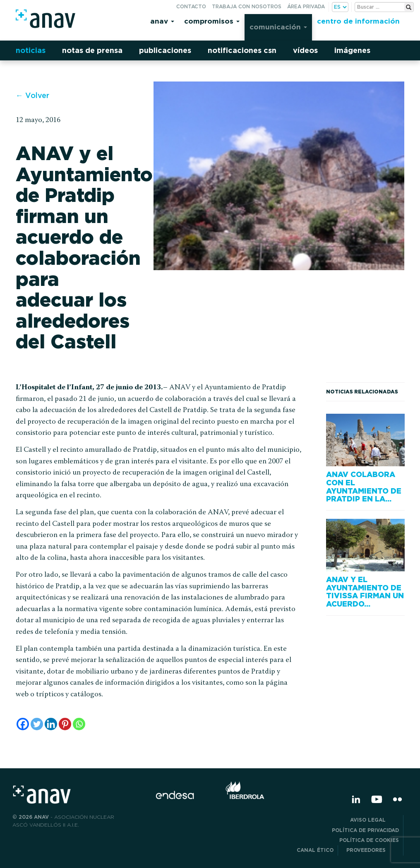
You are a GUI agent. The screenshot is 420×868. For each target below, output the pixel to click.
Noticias (31, 50)
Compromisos (212, 21)
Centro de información (358, 21)
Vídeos (305, 50)
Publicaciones (165, 50)
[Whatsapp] (79, 724)
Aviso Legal (374, 820)
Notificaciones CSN (242, 50)
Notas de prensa (92, 50)
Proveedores (373, 850)
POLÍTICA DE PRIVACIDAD (365, 830)
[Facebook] (23, 724)
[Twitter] (37, 724)
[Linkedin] (51, 724)
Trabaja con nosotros (247, 6)
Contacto (191, 6)
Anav (162, 21)
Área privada (306, 6)
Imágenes (352, 50)
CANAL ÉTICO (315, 850)
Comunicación (278, 27)
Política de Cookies (369, 840)
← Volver (32, 95)
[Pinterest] (65, 724)
